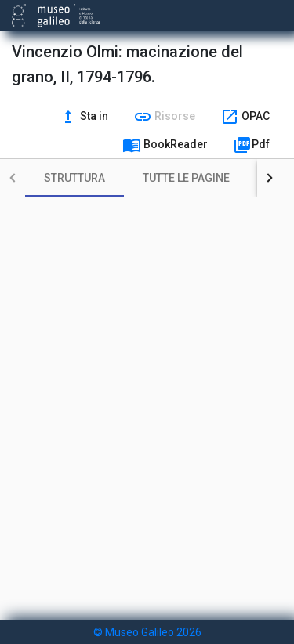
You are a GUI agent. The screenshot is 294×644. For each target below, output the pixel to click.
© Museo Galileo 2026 (147, 632)
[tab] (74, 178)
